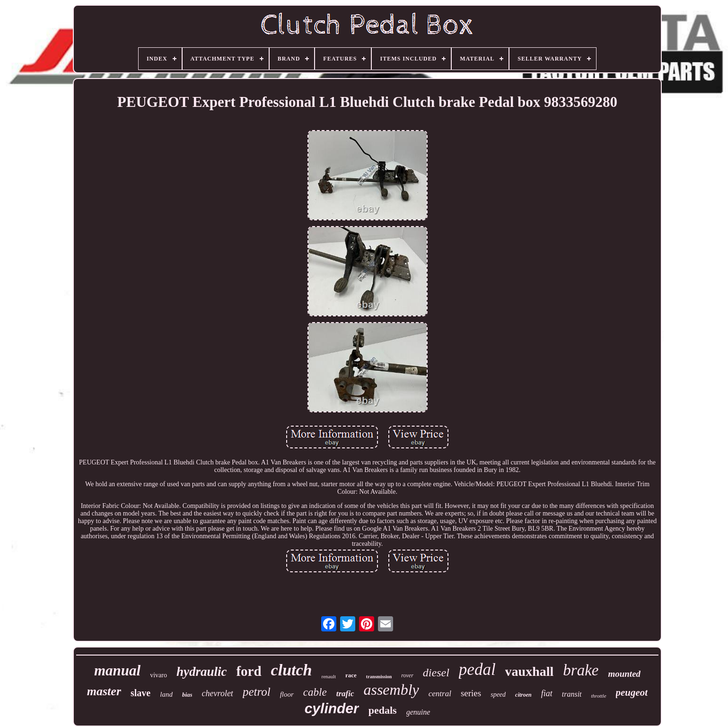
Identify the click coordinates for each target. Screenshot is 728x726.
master (104, 691)
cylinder (332, 708)
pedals (383, 710)
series (471, 693)
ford (249, 671)
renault (329, 676)
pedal (477, 669)
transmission (379, 677)
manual (117, 670)
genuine (418, 712)
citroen (523, 695)
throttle (599, 696)
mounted (624, 674)
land (166, 694)
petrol (257, 692)
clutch (292, 670)
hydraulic (202, 672)
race (351, 675)
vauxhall (530, 671)
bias (187, 695)
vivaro (158, 675)
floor (287, 694)
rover (407, 675)
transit (572, 694)
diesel (436, 673)
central (440, 694)
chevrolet (218, 693)
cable (315, 692)
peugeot (632, 692)
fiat (547, 693)
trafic (345, 694)
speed (498, 695)
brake (581, 670)
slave (140, 693)
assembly (391, 690)
